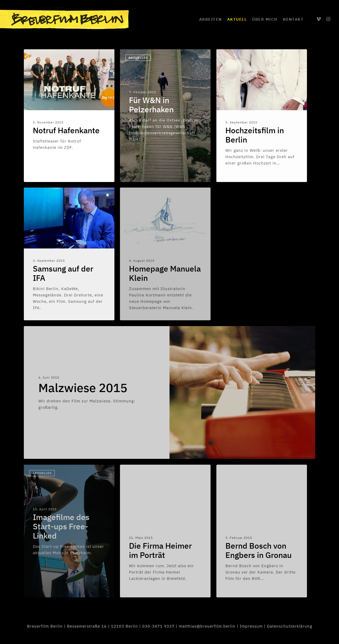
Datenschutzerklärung (290, 626)
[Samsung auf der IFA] (69, 254)
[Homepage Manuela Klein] (165, 254)
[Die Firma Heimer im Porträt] (165, 531)
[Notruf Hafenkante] (69, 116)
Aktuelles (138, 58)
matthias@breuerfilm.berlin (207, 626)
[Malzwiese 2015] (97, 392)
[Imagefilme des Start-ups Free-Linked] (69, 531)
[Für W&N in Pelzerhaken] (165, 116)
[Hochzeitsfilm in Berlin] (262, 116)
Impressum (251, 626)
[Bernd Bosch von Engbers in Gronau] (262, 531)
